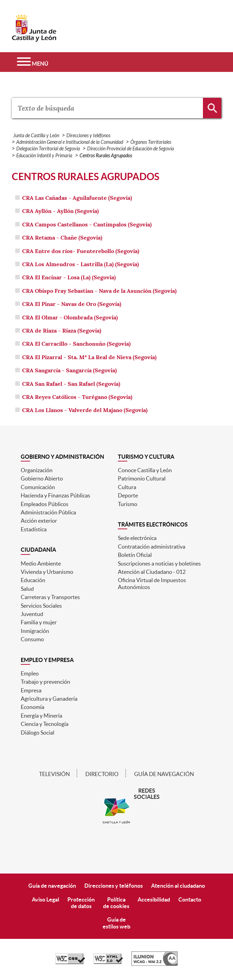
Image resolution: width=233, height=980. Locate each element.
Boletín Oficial (135, 555)
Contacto (190, 899)
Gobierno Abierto (42, 478)
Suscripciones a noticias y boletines (159, 563)
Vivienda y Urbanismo (47, 572)
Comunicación (38, 487)
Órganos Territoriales (151, 142)
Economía (32, 707)
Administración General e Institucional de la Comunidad (70, 142)
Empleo (30, 673)
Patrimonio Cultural (142, 478)
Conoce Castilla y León (145, 470)
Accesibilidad (154, 899)
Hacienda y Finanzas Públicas (55, 495)
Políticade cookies (116, 903)
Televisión (54, 774)
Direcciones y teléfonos (88, 136)
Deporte (128, 495)
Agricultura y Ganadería (49, 699)
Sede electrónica (137, 538)
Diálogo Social (38, 732)
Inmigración (35, 631)
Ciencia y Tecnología (45, 724)
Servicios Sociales (41, 606)
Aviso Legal (45, 899)
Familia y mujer (39, 622)
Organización (37, 470)
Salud (27, 589)
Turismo (128, 504)
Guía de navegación (164, 774)
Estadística (34, 529)
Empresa (31, 690)
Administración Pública (48, 512)
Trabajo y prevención (45, 682)
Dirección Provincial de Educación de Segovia (131, 149)
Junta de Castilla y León (36, 136)
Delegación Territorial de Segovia (48, 149)
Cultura (127, 487)
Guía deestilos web (116, 923)
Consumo (32, 639)
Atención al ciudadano (178, 886)
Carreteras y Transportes (50, 597)
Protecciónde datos (81, 903)
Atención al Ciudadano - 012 (152, 572)
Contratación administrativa (152, 547)
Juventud (32, 614)
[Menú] (33, 62)
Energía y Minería (41, 716)
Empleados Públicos (45, 504)
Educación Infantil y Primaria (44, 156)
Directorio (102, 774)
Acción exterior (39, 521)
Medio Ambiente (41, 563)
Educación (33, 580)
